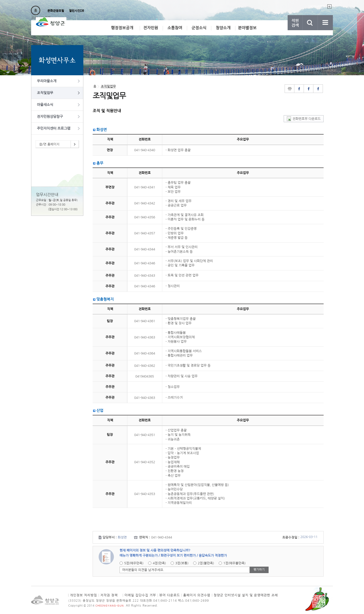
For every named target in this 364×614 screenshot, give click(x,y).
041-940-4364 (145, 353)
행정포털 (38, 11)
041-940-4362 (145, 366)
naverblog (299, 89)
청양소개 (223, 28)
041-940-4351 (145, 435)
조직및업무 (45, 93)
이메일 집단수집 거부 (140, 595)
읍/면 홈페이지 (49, 144)
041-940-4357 (145, 233)
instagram (318, 89)
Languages (317, 6)
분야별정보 (247, 28)
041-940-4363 (145, 337)
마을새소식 (45, 105)
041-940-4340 (145, 150)
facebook (309, 89)
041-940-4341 (145, 187)
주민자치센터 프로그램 (54, 128)
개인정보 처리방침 (83, 595)
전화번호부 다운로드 (307, 119)
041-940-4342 (145, 203)
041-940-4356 (145, 217)
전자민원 (151, 30)
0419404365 (145, 376)
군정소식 (199, 28)
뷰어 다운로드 (170, 595)
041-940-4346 (145, 263)
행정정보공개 (122, 28)
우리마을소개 (47, 81)
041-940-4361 (145, 321)
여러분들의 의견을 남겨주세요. (143, 570)
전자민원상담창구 (50, 117)
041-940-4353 (145, 494)
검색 (310, 23)
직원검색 (295, 23)
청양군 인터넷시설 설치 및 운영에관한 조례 (246, 595)
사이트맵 (325, 23)
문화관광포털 (56, 11)
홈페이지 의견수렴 (197, 595)
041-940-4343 (145, 276)
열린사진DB (76, 11)
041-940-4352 (145, 462)
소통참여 (175, 28)
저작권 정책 (109, 595)
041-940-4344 (145, 249)
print (289, 89)
